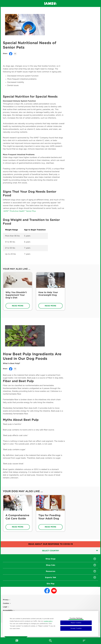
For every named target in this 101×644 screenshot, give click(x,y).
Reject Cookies (76, 623)
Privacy (6, 600)
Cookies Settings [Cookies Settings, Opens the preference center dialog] (76, 618)
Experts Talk (51, 578)
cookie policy (48, 621)
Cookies (6, 603)
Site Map (51, 584)
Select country (70, 551)
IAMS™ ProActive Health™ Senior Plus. (20, 211)
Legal (5, 607)
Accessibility (8, 611)
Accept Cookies (76, 628)
